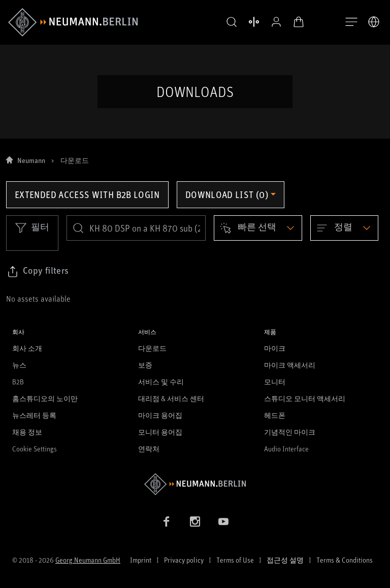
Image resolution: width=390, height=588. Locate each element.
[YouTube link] (223, 521)
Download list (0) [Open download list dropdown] (227, 194)
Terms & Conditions (345, 560)
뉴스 (19, 365)
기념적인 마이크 (290, 432)
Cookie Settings (35, 449)
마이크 (275, 348)
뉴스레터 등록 (34, 415)
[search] (136, 228)
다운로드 (152, 348)
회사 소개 (27, 348)
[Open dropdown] (258, 228)
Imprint (141, 560)
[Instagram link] (195, 521)
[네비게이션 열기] (351, 22)
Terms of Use (235, 560)
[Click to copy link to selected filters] (38, 272)
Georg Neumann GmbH (88, 560)
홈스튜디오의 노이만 (45, 398)
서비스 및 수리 (161, 382)
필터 (32, 227)
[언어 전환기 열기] (374, 22)
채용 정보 (27, 432)
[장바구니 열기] (297, 22)
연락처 (149, 449)
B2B (18, 382)
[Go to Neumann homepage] (195, 484)
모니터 (275, 382)
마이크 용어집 (160, 415)
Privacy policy (184, 560)
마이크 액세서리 (290, 365)
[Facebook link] (167, 521)
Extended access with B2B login (87, 194)
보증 (145, 365)
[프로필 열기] (274, 22)
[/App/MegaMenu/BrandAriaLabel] (73, 22)
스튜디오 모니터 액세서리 (305, 398)
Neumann (31, 160)
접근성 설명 (285, 560)
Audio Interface (286, 449)
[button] (230, 22)
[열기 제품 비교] (252, 22)
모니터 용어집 (160, 432)
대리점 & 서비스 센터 (171, 398)
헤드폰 (275, 415)
